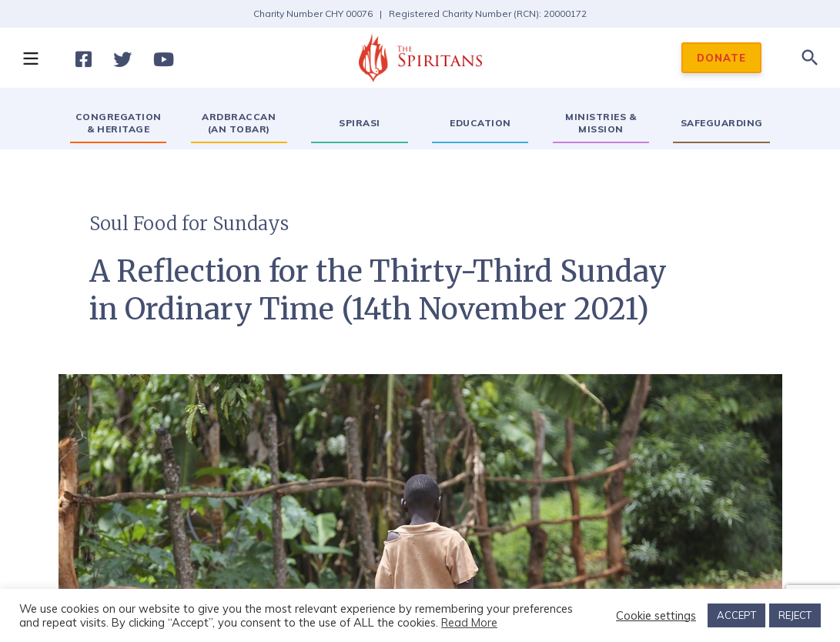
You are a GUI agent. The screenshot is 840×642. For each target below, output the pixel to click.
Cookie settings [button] (656, 616)
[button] (30, 58)
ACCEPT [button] (736, 615)
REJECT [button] (795, 615)
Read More (469, 622)
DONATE (721, 58)
